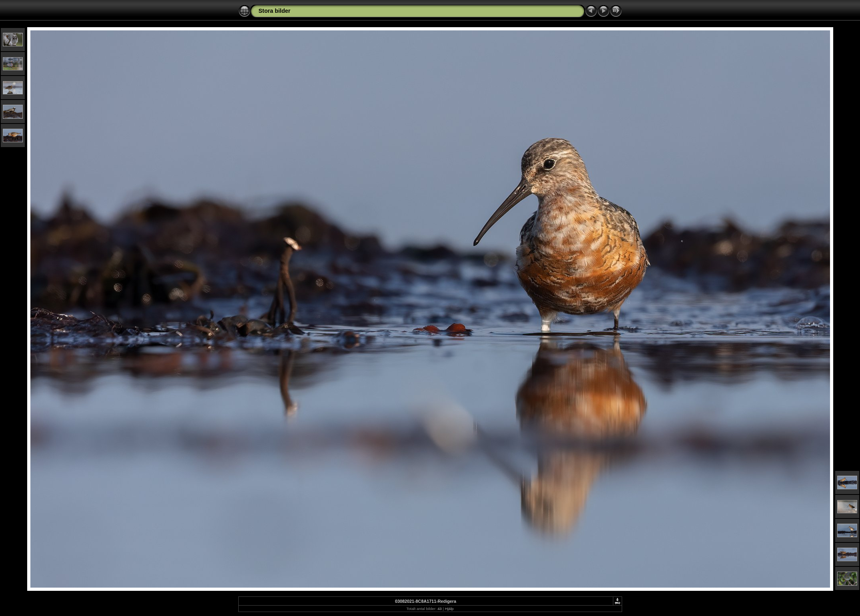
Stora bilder (275, 11)
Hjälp (449, 609)
